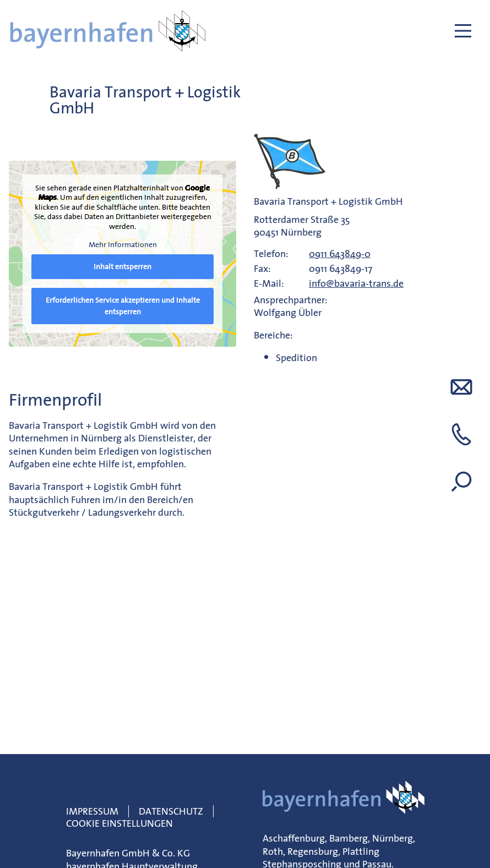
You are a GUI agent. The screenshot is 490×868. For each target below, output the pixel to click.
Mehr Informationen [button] (123, 245)
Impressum (92, 811)
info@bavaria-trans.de (356, 283)
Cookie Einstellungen (119, 823)
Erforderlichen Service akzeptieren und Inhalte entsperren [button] (123, 305)
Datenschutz (171, 811)
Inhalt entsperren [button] (122, 266)
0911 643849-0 (340, 253)
